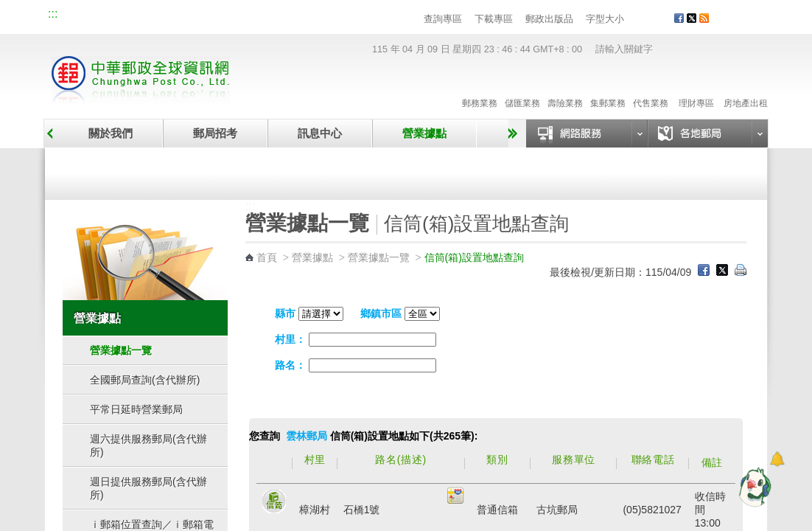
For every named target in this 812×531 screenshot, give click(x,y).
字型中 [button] (647, 20)
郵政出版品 (549, 19)
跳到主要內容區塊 (8, 8)
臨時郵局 (323, 171)
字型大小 (605, 19)
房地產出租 (746, 88)
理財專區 (696, 88)
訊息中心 (320, 133)
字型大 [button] (661, 20)
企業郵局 (130, 16)
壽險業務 (565, 88)
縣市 (285, 313)
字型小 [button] (633, 20)
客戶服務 (746, 24)
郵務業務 (480, 88)
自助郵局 (504, 171)
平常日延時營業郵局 (136, 409)
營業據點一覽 (143, 171)
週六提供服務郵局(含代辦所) (148, 445)
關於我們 (111, 133)
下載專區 (494, 19)
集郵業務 (608, 88)
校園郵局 (179, 16)
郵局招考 (215, 133)
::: (53, 14)
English (329, 16)
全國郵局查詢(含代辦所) (145, 380)
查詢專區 (443, 19)
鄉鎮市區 (381, 313)
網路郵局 (278, 16)
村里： (290, 339)
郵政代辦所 (685, 171)
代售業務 (651, 88)
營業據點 (424, 133)
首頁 (267, 257)
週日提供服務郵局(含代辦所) (148, 488)
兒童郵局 (228, 16)
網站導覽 (80, 16)
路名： (290, 365)
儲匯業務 (522, 88)
